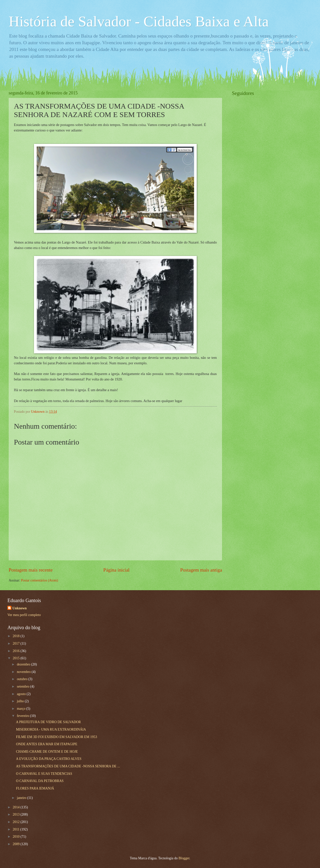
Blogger (184, 858)
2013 (16, 814)
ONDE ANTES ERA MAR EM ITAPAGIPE (47, 744)
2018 (16, 636)
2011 (16, 829)
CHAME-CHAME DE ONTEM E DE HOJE (47, 752)
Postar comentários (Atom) (39, 580)
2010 (16, 837)
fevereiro (23, 716)
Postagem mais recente (31, 570)
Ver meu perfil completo (24, 615)
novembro (24, 672)
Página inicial (116, 570)
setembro (24, 686)
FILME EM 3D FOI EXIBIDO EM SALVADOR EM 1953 (56, 737)
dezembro (24, 664)
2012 (16, 822)
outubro (23, 679)
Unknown (20, 608)
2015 (16, 658)
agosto (22, 694)
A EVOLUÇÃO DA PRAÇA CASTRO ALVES (49, 759)
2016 (16, 651)
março (22, 709)
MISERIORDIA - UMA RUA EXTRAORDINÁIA (51, 729)
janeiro (22, 798)
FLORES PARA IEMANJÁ (35, 788)
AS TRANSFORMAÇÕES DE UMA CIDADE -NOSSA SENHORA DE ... (68, 766)
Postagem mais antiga (201, 570)
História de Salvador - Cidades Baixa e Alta (139, 21)
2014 (16, 807)
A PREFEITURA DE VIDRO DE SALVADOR (48, 722)
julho (21, 701)
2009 (16, 844)
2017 (16, 643)
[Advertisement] (269, 176)
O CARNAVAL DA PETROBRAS (40, 781)
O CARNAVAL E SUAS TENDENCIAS (44, 774)
